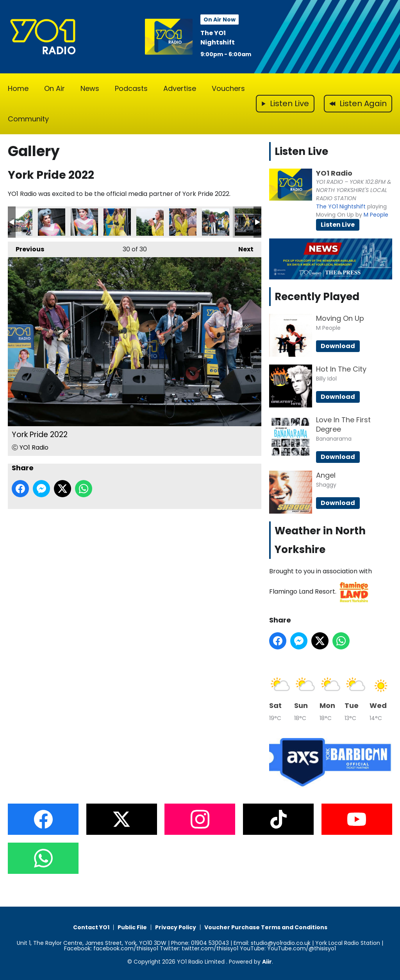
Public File (132, 927)
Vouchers (228, 88)
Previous (26, 248)
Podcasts (131, 88)
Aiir (267, 962)
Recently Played (317, 297)
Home (18, 88)
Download (338, 346)
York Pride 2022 (19, 222)
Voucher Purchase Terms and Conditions (266, 927)
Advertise (180, 88)
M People (376, 215)
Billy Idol (326, 379)
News (90, 88)
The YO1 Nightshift (218, 38)
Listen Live (338, 225)
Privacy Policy (176, 927)
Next (242, 248)
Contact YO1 (91, 927)
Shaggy (326, 485)
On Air (54, 88)
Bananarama (334, 439)
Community (28, 119)
